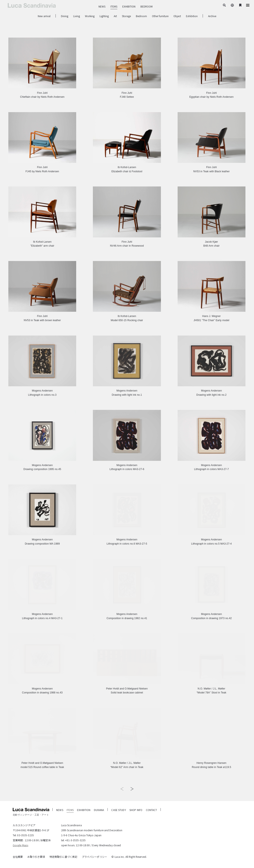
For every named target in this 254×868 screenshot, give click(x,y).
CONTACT (152, 810)
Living (77, 16)
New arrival (44, 16)
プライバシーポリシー (94, 857)
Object (177, 16)
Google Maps (20, 845)
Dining (65, 16)
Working (90, 16)
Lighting (104, 16)
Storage (126, 16)
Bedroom (141, 16)
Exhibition (192, 16)
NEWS (102, 6)
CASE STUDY (119, 810)
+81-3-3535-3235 (75, 840)
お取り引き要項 (36, 857)
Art (115, 16)
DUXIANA (99, 810)
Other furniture (160, 16)
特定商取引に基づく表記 (63, 857)
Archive (212, 16)
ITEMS (114, 6)
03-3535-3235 (25, 835)
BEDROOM (147, 6)
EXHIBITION (129, 6)
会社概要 (18, 857)
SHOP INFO (136, 810)
